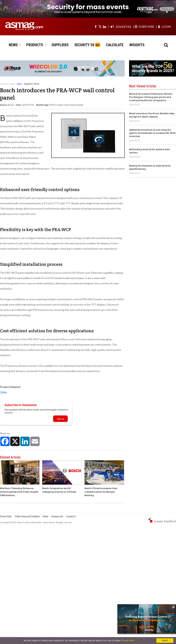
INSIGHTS (137, 45)
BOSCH (53, 105)
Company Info (57, 516)
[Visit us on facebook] (96, 26)
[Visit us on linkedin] (104, 26)
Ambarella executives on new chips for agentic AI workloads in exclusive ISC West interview (152, 133)
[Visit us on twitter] (100, 26)
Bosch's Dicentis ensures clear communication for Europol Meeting (101, 492)
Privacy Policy (6, 516)
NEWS (15, 45)
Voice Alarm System (74, 105)
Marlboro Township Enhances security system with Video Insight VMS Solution (19, 492)
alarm (60, 105)
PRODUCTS (36, 45)
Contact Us (71, 516)
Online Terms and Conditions (27, 516)
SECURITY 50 (84, 45)
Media (45, 516)
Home (13, 84)
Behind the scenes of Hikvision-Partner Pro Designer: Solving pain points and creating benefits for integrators (151, 97)
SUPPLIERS (60, 45)
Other (4, 392)
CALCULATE (115, 45)
